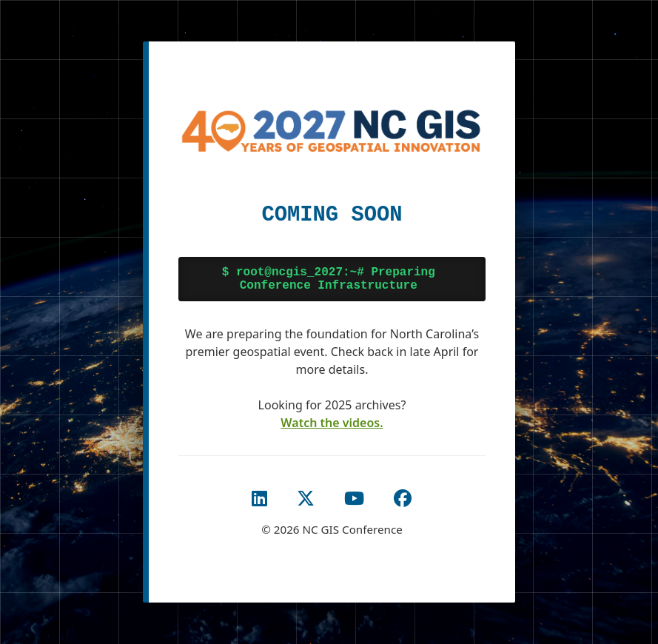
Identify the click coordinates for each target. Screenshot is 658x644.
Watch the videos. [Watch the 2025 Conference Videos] (332, 423)
